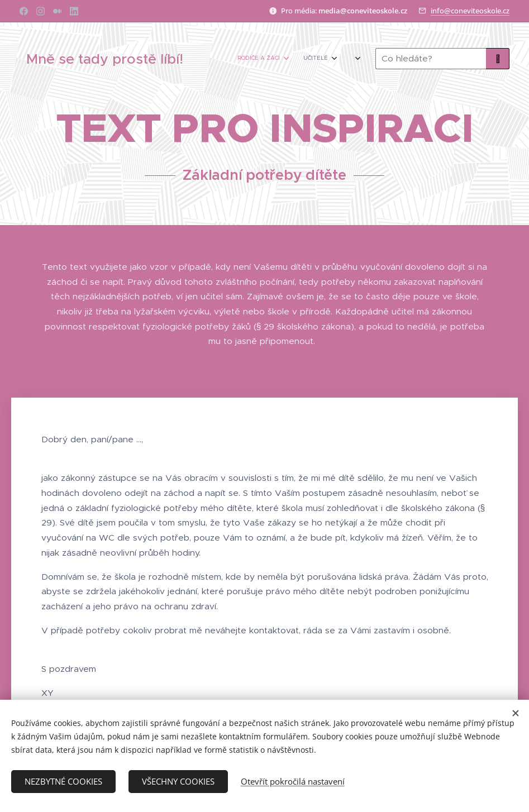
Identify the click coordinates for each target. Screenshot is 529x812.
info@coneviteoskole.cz (470, 11)
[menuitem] (276, 59)
